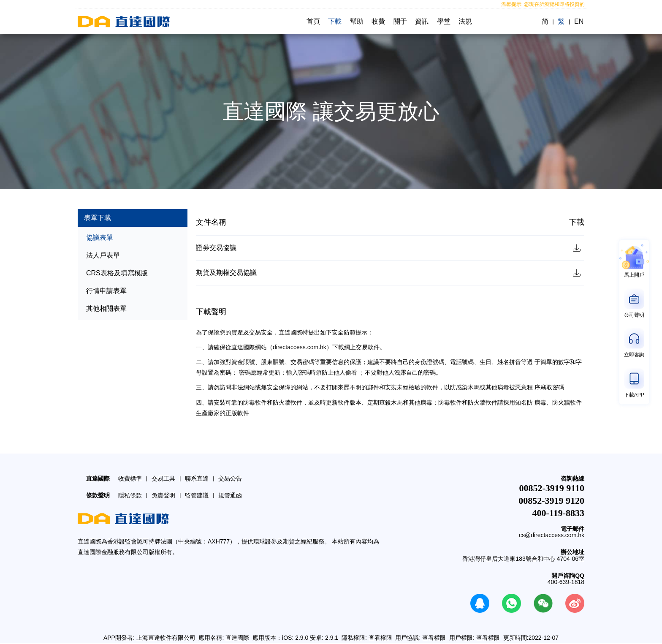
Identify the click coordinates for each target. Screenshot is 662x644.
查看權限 (380, 638)
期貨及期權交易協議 (226, 273)
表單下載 (98, 218)
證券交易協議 (216, 248)
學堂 (444, 21)
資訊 (422, 21)
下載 (334, 21)
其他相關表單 (106, 308)
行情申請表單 (106, 291)
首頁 (312, 21)
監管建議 (197, 496)
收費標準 (130, 479)
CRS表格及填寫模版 (117, 273)
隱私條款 (130, 496)
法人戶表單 (103, 255)
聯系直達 (197, 479)
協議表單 (100, 238)
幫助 (356, 21)
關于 (400, 21)
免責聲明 (163, 496)
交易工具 (163, 479)
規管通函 (230, 496)
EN (580, 21)
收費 (378, 21)
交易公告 (230, 479)
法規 (466, 21)
